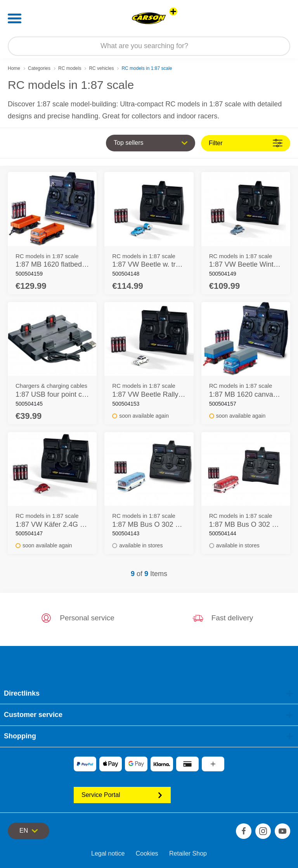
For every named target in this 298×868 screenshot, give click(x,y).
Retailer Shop (188, 853)
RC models (70, 68)
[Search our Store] (149, 46)
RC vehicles (101, 68)
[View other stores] (173, 11)
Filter (246, 143)
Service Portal (122, 795)
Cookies (147, 853)
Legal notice (108, 853)
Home (14, 68)
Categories (39, 68)
